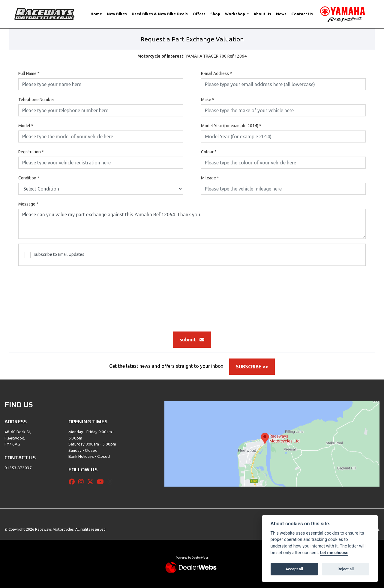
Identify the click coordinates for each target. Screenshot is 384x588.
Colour (209, 152)
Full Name (29, 73)
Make (208, 100)
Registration (31, 152)
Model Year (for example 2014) (231, 126)
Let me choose (334, 553)
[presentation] (192, 295)
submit (192, 340)
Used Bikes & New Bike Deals (160, 14)
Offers (199, 14)
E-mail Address (216, 73)
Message (28, 204)
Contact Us (302, 14)
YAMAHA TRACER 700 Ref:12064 (192, 56)
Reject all (346, 569)
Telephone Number (36, 100)
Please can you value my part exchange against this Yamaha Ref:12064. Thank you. (192, 224)
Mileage (210, 178)
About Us (262, 14)
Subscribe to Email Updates (54, 255)
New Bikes (117, 14)
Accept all (294, 569)
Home (96, 14)
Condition (29, 178)
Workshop (235, 14)
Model (26, 126)
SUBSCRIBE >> (252, 367)
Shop (215, 14)
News (281, 14)
